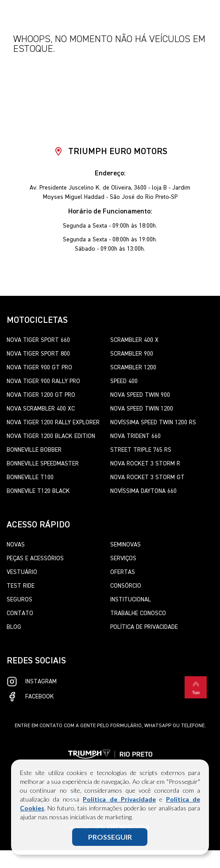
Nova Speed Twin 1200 (142, 409)
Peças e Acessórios (35, 558)
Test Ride (21, 586)
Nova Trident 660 (135, 436)
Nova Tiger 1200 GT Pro (41, 395)
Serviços (123, 558)
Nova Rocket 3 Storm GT (147, 477)
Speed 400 (124, 381)
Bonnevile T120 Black (38, 491)
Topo (196, 687)
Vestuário (22, 572)
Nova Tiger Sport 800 (38, 354)
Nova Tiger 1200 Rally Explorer (53, 422)
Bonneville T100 (30, 477)
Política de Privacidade (119, 799)
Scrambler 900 (132, 354)
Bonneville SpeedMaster (43, 464)
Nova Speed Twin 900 (140, 395)
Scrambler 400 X (134, 340)
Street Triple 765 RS (141, 450)
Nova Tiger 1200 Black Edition (51, 436)
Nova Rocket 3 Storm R (145, 464)
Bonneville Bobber (34, 450)
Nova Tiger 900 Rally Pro (43, 381)
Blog (14, 627)
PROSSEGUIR (110, 837)
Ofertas (123, 572)
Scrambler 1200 (133, 368)
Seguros (19, 600)
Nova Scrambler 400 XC (41, 409)
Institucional (131, 600)
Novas (16, 545)
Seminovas (125, 545)
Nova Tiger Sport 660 (38, 340)
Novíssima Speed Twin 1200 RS (153, 422)
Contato (20, 613)
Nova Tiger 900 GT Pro (39, 368)
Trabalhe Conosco (138, 613)
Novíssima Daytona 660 (143, 491)
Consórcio (126, 586)
